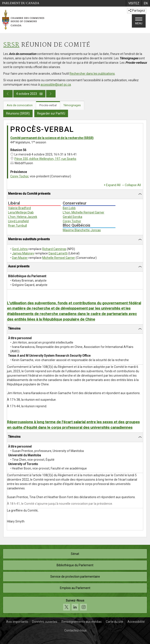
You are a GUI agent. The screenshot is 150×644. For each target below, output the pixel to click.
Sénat (75, 554)
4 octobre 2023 (29, 94)
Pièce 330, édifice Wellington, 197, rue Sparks (45, 159)
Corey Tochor (19, 176)
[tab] (75, 194)
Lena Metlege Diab (21, 212)
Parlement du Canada (21, 3)
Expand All (113, 185)
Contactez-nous (75, 630)
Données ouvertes (45, 622)
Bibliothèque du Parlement (75, 565)
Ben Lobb (69, 208)
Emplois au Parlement (75, 588)
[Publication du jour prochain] (51, 94)
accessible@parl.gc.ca (56, 85)
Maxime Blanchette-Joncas (82, 230)
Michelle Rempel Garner (59, 258)
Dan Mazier (20, 258)
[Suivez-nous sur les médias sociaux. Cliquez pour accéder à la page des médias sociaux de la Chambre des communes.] (75, 605)
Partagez (137, 11)
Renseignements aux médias (82, 622)
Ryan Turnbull (17, 226)
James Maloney (23, 253)
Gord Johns (20, 249)
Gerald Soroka (72, 217)
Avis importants (17, 622)
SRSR (11, 45)
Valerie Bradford (19, 208)
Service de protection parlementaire (75, 577)
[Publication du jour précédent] (8, 94)
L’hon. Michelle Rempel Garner (84, 212)
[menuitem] (134, 3)
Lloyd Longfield (18, 221)
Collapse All (133, 185)
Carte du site (115, 622)
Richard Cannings (54, 249)
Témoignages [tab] (72, 105)
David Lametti (58, 253)
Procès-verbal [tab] (48, 105)
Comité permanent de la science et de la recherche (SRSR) (52, 138)
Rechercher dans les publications (92, 74)
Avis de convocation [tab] (20, 105)
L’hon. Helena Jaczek (23, 217)
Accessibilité (136, 622)
